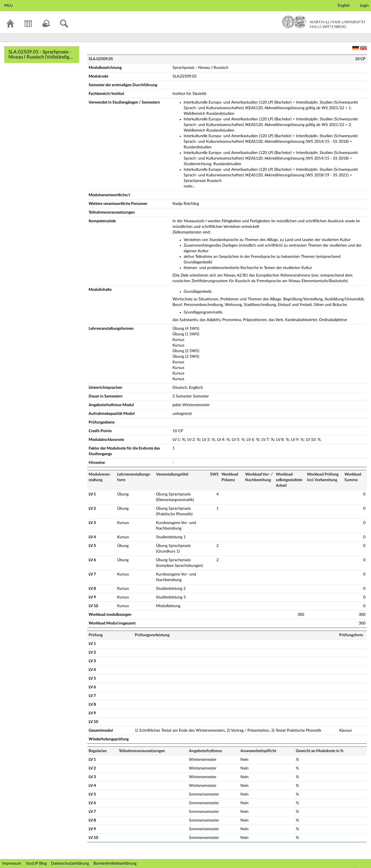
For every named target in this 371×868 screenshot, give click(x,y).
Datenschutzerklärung (70, 864)
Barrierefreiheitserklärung (115, 864)
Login (364, 6)
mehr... (189, 186)
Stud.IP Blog (36, 864)
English (344, 6)
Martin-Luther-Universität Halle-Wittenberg (324, 22)
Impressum (12, 864)
